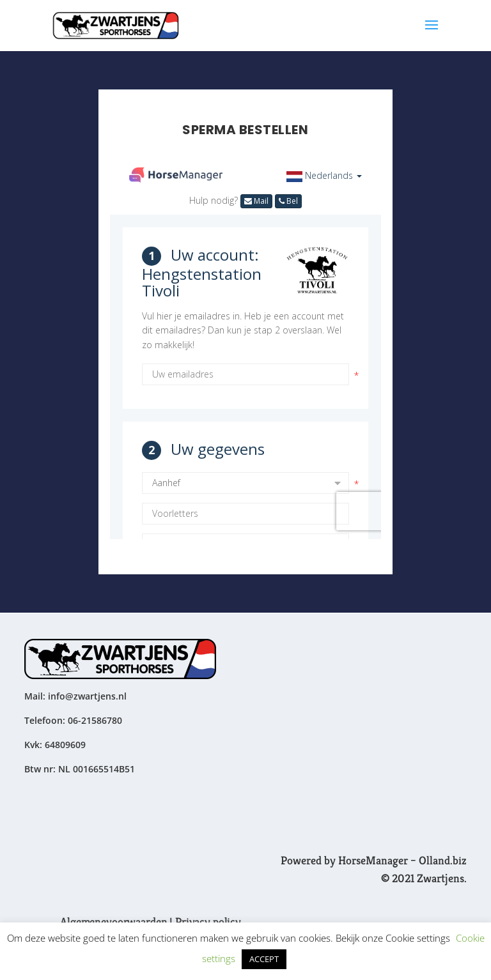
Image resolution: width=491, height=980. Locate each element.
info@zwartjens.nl (87, 696)
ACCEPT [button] (264, 959)
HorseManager (373, 860)
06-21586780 (95, 720)
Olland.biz (443, 860)
